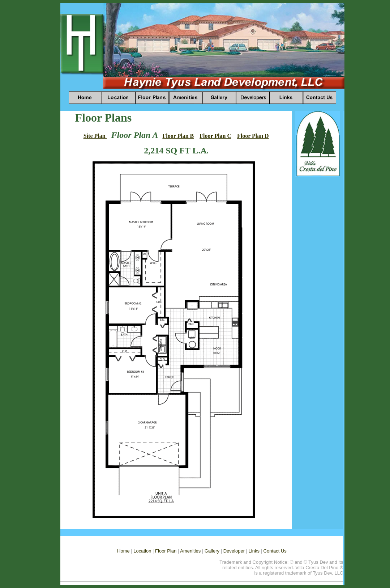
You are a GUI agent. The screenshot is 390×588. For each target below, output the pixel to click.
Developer (234, 551)
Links (254, 551)
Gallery (212, 551)
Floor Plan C (215, 136)
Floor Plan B (178, 136)
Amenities (190, 551)
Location (142, 551)
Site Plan (95, 136)
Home (123, 551)
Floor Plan (166, 551)
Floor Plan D (253, 136)
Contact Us (275, 551)
